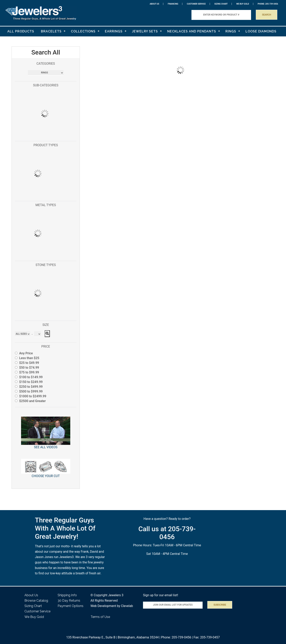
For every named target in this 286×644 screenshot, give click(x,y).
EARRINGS (114, 31)
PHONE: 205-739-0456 (268, 4)
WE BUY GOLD (243, 4)
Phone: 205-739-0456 (176, 637)
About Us (155, 4)
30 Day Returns (69, 601)
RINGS (231, 31)
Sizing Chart (221, 4)
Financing (173, 4)
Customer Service (196, 4)
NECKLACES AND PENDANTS (192, 31)
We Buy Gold (34, 617)
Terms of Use (100, 617)
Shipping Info (67, 595)
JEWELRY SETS (145, 31)
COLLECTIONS (83, 31)
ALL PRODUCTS (21, 31)
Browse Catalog (36, 601)
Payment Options (71, 606)
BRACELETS (51, 31)
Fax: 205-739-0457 (207, 637)
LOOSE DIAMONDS (261, 31)
